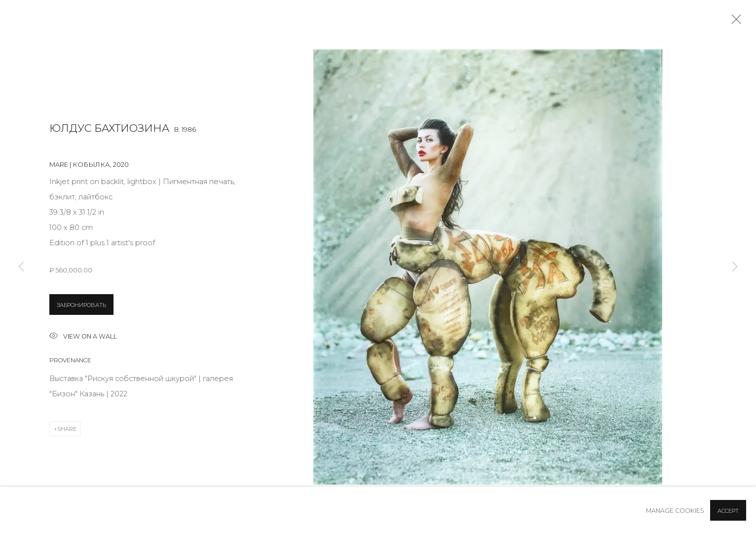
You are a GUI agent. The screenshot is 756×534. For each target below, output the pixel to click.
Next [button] (735, 267)
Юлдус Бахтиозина (109, 128)
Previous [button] (21, 267)
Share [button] (67, 429)
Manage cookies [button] (675, 511)
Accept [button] (728, 511)
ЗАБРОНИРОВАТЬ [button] (81, 305)
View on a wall (83, 337)
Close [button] (734, 22)
